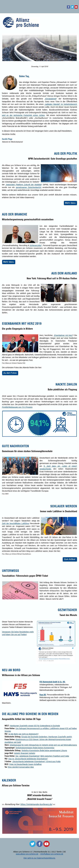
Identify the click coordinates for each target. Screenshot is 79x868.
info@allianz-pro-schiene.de (52, 854)
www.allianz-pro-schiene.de (27, 854)
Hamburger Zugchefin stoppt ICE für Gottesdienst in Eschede (35, 726)
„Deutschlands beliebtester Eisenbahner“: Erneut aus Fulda (36, 762)
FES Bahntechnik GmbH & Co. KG (52, 682)
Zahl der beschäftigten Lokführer (16, 523)
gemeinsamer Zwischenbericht (29, 187)
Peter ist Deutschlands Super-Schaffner (26, 764)
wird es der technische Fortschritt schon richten (23, 115)
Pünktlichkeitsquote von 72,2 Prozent (17, 407)
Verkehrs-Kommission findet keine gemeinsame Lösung (44, 750)
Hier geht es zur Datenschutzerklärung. (40, 858)
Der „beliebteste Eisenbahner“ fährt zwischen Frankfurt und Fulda (42, 756)
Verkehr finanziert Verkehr (25, 753)
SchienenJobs (35, 245)
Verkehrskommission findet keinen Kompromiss (35, 748)
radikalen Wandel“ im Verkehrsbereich (61, 104)
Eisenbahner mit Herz (63, 335)
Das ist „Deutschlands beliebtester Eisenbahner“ (28, 759)
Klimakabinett (51, 99)
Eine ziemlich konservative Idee (21, 767)
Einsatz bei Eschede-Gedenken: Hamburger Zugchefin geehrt (47, 737)
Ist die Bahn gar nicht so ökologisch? (23, 734)
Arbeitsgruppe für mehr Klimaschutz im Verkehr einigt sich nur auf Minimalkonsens (43, 745)
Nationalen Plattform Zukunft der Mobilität (24, 185)
